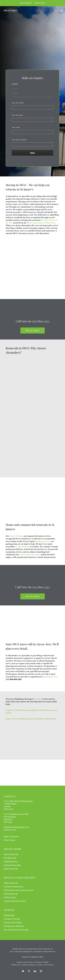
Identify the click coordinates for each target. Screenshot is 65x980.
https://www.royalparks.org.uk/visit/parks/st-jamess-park (31, 740)
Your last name (18, 115)
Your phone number (20, 140)
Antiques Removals (12, 865)
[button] (59, 10)
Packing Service (11, 862)
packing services (43, 563)
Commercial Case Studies (15, 901)
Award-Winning (17, 557)
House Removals (11, 854)
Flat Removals (10, 858)
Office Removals (11, 883)
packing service (50, 698)
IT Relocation (10, 897)
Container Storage (12, 919)
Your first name (19, 103)
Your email (17, 127)
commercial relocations (30, 576)
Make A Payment (11, 836)
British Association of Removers (41, 223)
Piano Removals (11, 869)
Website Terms (16, 965)
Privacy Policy (49, 965)
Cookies (40, 965)
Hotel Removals (11, 894)
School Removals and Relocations (19, 890)
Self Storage (9, 915)
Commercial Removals (14, 887)
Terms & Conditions (29, 965)
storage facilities (22, 568)
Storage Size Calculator (14, 926)
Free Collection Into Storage (16, 930)
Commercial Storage (13, 922)
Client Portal (9, 840)
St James (38, 720)
